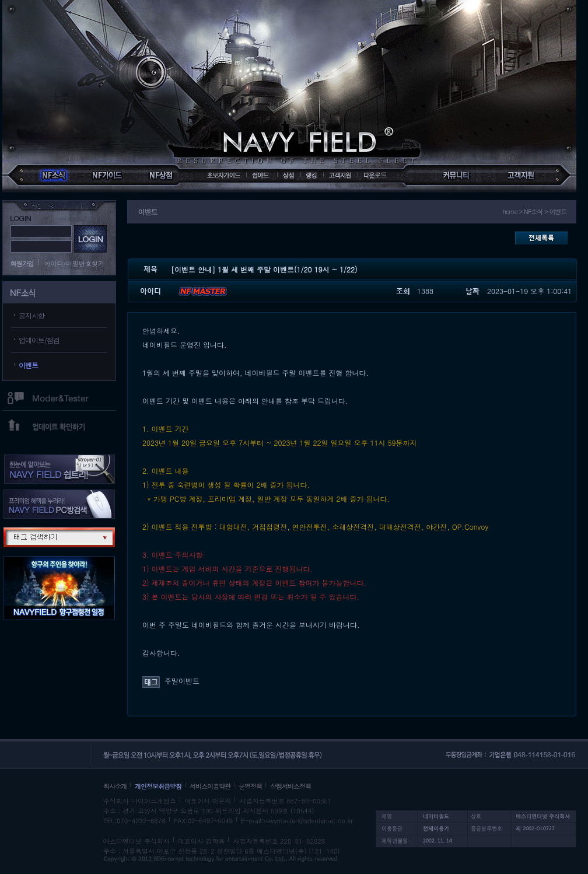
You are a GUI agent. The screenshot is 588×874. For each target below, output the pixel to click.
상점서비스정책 (290, 786)
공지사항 (32, 315)
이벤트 (28, 365)
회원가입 (22, 263)
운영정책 (250, 786)
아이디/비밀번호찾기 (75, 263)
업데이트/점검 (39, 340)
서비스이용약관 (210, 786)
